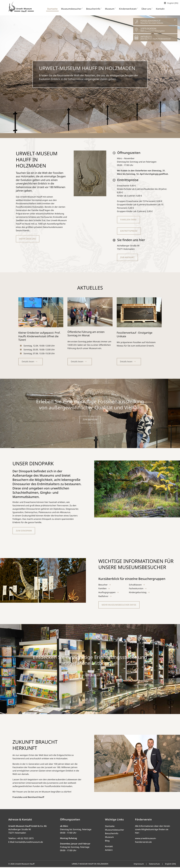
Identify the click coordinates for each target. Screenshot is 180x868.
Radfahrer (103, 597)
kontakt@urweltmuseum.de (29, 843)
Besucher (103, 585)
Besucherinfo (112, 834)
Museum (109, 838)
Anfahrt (109, 851)
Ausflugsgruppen (107, 593)
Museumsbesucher (114, 831)
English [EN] (171, 3)
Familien (102, 589)
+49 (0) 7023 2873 (25, 839)
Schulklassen (135, 585)
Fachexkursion (136, 589)
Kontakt (109, 847)
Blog (107, 842)
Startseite (110, 827)
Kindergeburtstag (138, 593)
